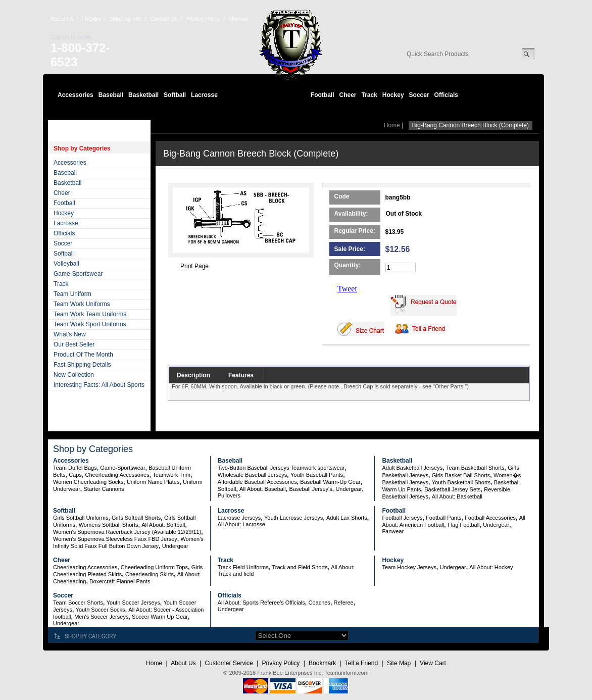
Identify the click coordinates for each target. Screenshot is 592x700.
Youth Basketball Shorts (461, 482)
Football (323, 95)
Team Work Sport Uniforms (90, 324)
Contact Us (164, 19)
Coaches (319, 603)
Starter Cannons (104, 489)
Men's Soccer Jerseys (101, 617)
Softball (175, 95)
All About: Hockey (491, 567)
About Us (62, 19)
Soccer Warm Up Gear (160, 617)
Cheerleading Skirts (150, 574)
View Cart (433, 663)
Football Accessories (490, 518)
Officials (446, 95)
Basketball (143, 95)
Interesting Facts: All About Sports (99, 385)
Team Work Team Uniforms (90, 314)
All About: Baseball (263, 489)
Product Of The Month (83, 355)
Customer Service (229, 663)
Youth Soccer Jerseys (133, 603)
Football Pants (443, 518)
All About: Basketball (457, 496)
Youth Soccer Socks (101, 610)
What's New (70, 334)
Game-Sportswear (78, 274)
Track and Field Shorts (300, 567)
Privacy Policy (203, 19)
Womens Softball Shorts (109, 525)
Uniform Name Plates (153, 482)
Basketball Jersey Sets (452, 489)
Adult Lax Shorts (347, 518)
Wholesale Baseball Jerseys (253, 475)
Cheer (348, 95)
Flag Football (464, 525)
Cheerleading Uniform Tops (154, 567)
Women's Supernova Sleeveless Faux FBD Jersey (115, 539)
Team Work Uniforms (82, 304)
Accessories (76, 95)
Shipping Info (125, 19)
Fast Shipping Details (82, 365)
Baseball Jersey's (310, 489)
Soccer (419, 95)
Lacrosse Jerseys (239, 518)
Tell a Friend (361, 663)
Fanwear (393, 531)
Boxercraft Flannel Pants (120, 581)
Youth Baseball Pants (317, 475)
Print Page (194, 266)
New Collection (74, 375)
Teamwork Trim (171, 475)
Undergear (349, 489)
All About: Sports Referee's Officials (261, 603)
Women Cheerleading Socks (88, 482)
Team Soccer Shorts (78, 603)
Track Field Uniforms (243, 567)
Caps (75, 475)
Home (392, 125)
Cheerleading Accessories (117, 475)
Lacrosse (204, 95)
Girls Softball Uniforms (81, 518)
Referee (344, 603)
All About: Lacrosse (241, 524)
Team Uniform (72, 294)
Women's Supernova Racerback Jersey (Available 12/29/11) (127, 532)
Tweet (347, 289)
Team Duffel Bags (75, 468)
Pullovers (229, 495)
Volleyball (66, 264)
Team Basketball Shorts (475, 468)
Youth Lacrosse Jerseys (293, 518)
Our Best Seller (74, 344)
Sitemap (238, 19)
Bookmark (322, 663)
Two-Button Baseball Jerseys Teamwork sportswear (281, 468)
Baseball (111, 95)
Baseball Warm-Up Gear (330, 482)
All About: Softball (163, 525)
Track (369, 95)
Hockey (393, 95)
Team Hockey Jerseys (409, 567)
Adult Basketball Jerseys (412, 468)
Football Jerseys (402, 518)
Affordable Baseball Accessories (257, 482)
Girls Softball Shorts (136, 518)
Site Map (399, 663)
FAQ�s (91, 19)
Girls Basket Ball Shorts (461, 475)
